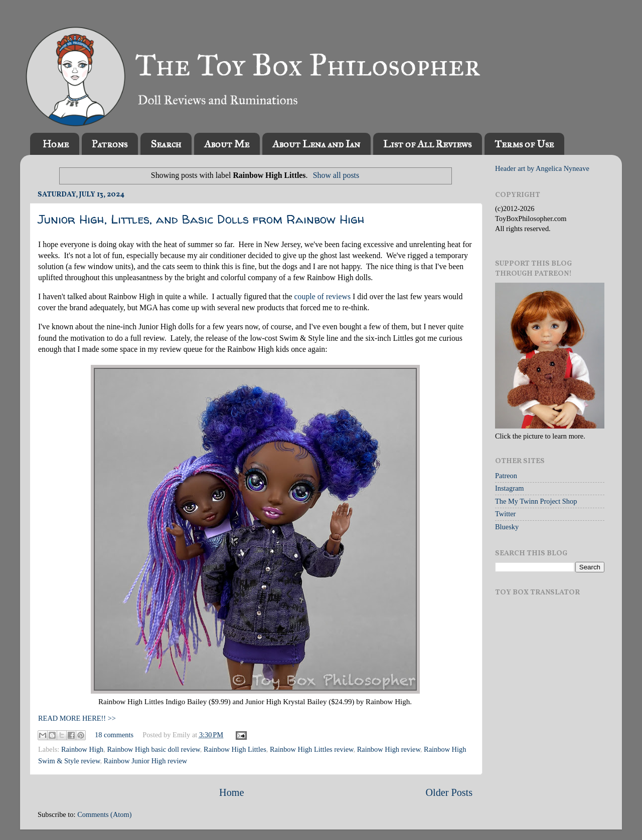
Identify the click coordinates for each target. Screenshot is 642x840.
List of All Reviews (427, 144)
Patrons (110, 144)
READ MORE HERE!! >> (77, 718)
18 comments (114, 735)
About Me (227, 144)
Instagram (510, 488)
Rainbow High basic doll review (154, 749)
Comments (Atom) (104, 814)
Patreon (506, 476)
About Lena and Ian (316, 144)
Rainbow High (82, 749)
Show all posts (336, 175)
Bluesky (507, 527)
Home (56, 144)
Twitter (505, 514)
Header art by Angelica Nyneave (542, 168)
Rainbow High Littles (235, 749)
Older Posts (449, 792)
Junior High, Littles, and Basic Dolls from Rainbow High (201, 219)
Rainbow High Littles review (312, 749)
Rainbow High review (389, 749)
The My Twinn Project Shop (536, 501)
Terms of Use (524, 144)
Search (166, 144)
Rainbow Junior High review (146, 761)
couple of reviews (323, 296)
